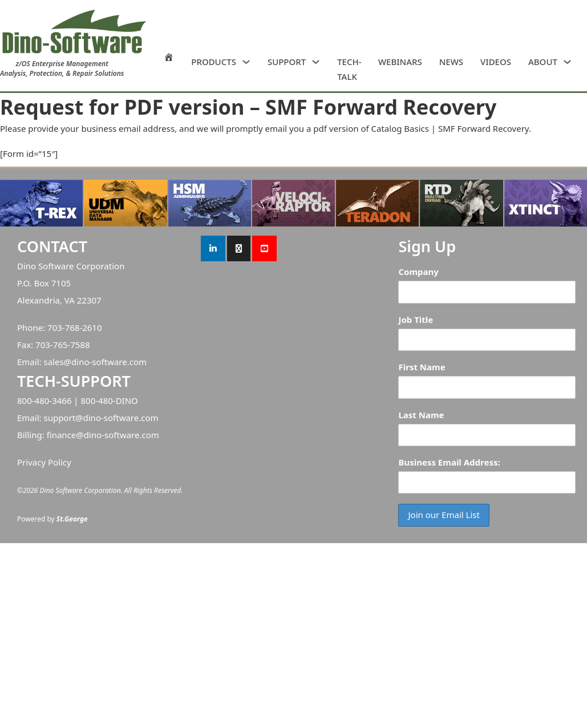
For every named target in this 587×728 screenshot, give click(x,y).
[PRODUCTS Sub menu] (246, 62)
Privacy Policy (44, 462)
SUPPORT (287, 62)
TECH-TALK (349, 69)
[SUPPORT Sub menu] (316, 62)
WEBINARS (400, 62)
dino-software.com (109, 362)
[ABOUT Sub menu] (567, 62)
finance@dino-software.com (103, 435)
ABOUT (543, 62)
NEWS (451, 62)
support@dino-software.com (101, 418)
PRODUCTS (214, 62)
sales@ (57, 362)
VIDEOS (496, 62)
